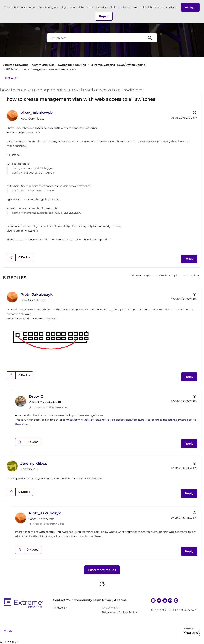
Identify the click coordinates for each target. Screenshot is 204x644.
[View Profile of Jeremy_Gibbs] (34, 463)
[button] (190, 7)
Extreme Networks (15, 65)
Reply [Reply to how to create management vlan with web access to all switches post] (189, 259)
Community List (43, 65)
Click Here (116, 7)
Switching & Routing (72, 65)
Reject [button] (104, 16)
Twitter (159, 601)
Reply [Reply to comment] (189, 377)
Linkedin (165, 601)
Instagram (176, 601)
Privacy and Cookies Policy (120, 612)
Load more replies (102, 570)
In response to (50, 407)
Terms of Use (111, 608)
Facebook (153, 601)
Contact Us (60, 608)
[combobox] (102, 38)
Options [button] (11, 78)
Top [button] (10, 631)
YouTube (170, 601)
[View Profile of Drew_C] (36, 397)
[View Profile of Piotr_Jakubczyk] (37, 113)
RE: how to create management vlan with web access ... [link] (42, 69)
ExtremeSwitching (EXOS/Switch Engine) (118, 65)
